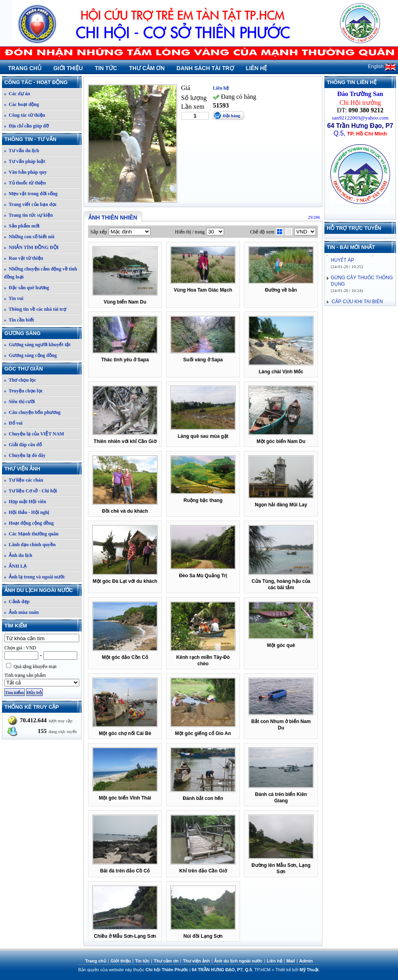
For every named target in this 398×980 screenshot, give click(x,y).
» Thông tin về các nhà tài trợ (35, 309)
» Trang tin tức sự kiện (28, 215)
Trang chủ (25, 68)
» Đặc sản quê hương (26, 288)
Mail (291, 961)
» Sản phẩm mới (22, 226)
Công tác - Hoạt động (43, 82)
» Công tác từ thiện (24, 115)
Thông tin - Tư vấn (43, 139)
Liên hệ (257, 68)
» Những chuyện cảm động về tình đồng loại (41, 273)
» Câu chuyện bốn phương (32, 412)
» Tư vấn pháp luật (25, 161)
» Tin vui (14, 298)
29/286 (314, 217)
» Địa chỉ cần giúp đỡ (26, 126)
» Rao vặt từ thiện (23, 258)
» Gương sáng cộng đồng (30, 355)
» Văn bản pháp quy (25, 172)
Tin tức (106, 68)
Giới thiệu (68, 68)
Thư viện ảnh (43, 469)
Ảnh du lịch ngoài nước (43, 590)
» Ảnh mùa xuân (21, 612)
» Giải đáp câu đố (23, 445)
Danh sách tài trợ (205, 68)
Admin (306, 961)
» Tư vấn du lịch (21, 151)
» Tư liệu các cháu (23, 480)
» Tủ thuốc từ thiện (25, 183)
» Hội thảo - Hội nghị (26, 512)
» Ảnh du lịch (18, 555)
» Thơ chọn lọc (20, 380)
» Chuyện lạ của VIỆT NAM (34, 434)
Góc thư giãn (43, 369)
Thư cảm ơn (147, 68)
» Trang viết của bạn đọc (30, 204)
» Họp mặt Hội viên (25, 502)
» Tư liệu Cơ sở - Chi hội (30, 491)
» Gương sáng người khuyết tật (37, 345)
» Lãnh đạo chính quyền (30, 545)
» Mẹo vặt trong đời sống (31, 194)
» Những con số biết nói (29, 237)
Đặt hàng (232, 116)
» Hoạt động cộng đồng (29, 523)
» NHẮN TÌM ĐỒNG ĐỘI (31, 247)
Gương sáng (43, 333)
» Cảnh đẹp (17, 602)
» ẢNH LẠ (15, 566)
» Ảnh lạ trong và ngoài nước (34, 577)
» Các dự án (17, 94)
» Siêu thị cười (19, 402)
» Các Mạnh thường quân (31, 534)
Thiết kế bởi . (298, 970)
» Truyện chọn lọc (23, 391)
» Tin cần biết (19, 320)
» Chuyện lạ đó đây (25, 455)
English (382, 67)
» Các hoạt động (21, 104)
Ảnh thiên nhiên (113, 218)
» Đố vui (13, 423)
